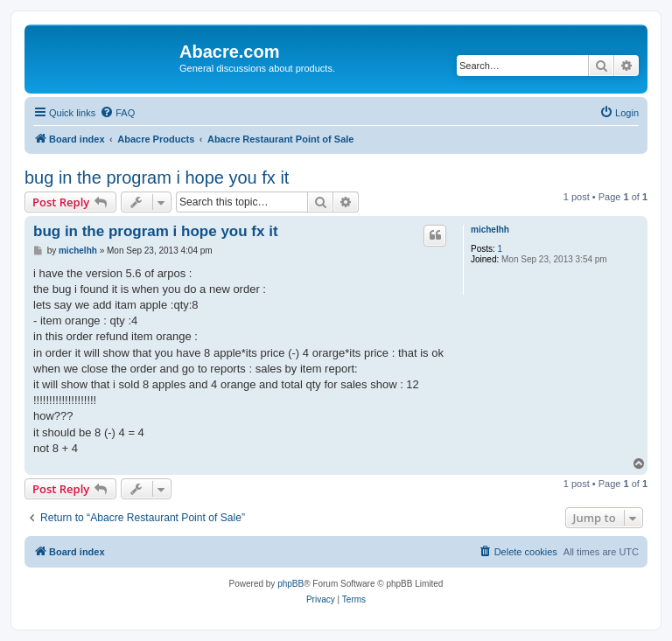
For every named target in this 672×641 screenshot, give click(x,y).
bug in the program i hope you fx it (157, 178)
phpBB (290, 584)
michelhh (490, 230)
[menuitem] (117, 113)
